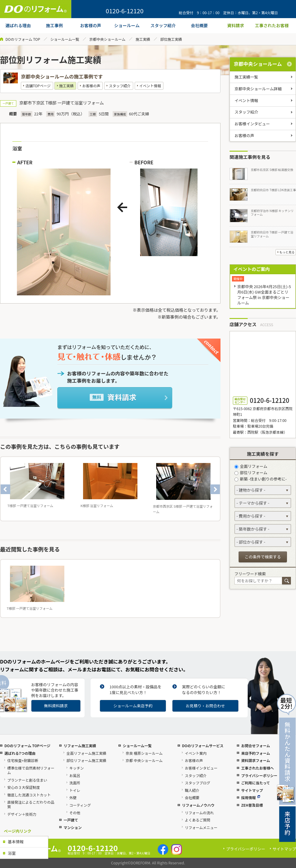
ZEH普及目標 (252, 805)
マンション (72, 827)
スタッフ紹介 (120, 86)
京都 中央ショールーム (144, 760)
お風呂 (75, 775)
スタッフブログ (198, 783)
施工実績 (143, 39)
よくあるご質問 (198, 820)
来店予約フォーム (256, 753)
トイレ (75, 790)
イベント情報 (150, 86)
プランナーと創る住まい (27, 780)
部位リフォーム (251, 473)
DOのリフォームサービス (203, 746)
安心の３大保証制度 (24, 787)
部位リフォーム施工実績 (86, 760)
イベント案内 (196, 753)
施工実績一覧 (246, 77)
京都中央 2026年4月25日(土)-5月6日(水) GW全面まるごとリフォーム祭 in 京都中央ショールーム (264, 295)
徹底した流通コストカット (29, 795)
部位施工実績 (171, 39)
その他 (75, 813)
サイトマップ (252, 790)
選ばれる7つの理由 (20, 753)
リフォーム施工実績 (80, 746)
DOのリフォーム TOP (23, 39)
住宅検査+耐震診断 (23, 760)
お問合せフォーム (256, 746)
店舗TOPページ (38, 86)
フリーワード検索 (250, 574)
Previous (5, 489)
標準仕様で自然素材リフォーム (31, 770)
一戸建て (71, 820)
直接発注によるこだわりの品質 (31, 804)
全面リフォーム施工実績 (86, 753)
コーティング (80, 805)
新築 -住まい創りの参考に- (261, 479)
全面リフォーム (251, 466)
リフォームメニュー (201, 827)
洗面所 (75, 783)
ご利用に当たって (255, 783)
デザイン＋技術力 (22, 814)
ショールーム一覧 (65, 39)
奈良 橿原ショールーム (144, 753)
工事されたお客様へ (257, 768)
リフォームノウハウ (198, 805)
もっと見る (287, 252)
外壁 (73, 797)
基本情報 (16, 842)
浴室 (12, 853)
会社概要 (192, 797)
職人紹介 (192, 790)
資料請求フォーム (256, 760)
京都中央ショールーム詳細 (258, 89)
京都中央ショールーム (108, 39)
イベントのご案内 (252, 269)
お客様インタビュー (252, 124)
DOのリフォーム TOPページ (27, 746)
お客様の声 (91, 86)
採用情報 (251, 797)
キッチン (77, 768)
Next (215, 489)
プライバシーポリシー (259, 775)
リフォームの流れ (199, 813)
